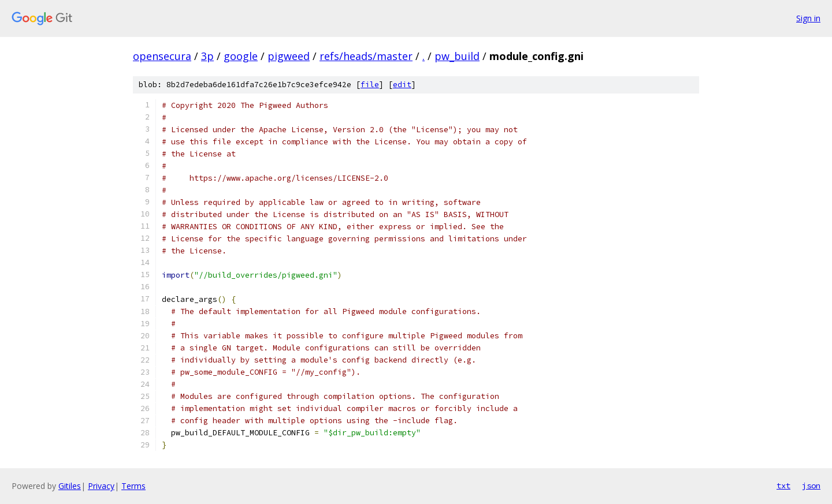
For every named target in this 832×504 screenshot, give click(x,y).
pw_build (457, 56)
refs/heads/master (366, 56)
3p (207, 56)
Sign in (808, 18)
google (241, 56)
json (811, 486)
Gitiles (70, 486)
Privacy (101, 486)
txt (783, 486)
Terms (133, 486)
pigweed (289, 56)
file (370, 85)
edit (402, 85)
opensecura (162, 56)
